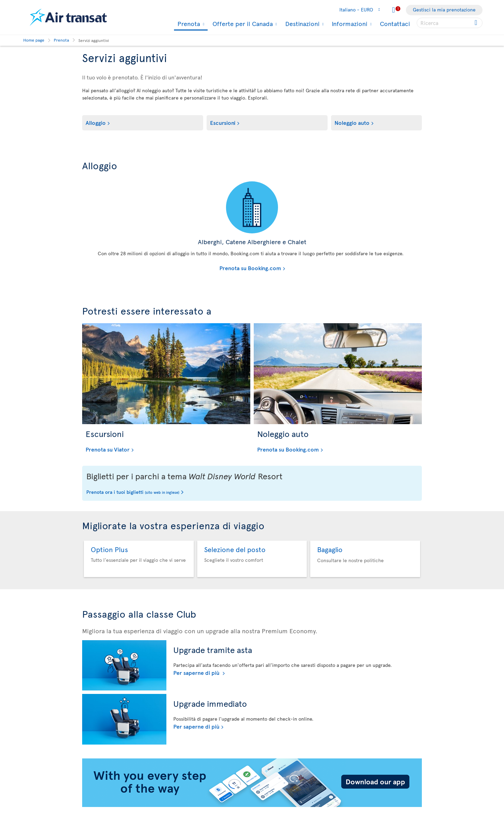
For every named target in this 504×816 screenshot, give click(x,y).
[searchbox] (450, 23)
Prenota (188, 24)
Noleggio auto (352, 122)
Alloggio (96, 122)
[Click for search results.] (476, 23)
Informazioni (349, 24)
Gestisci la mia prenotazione (444, 10)
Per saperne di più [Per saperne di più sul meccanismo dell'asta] (197, 672)
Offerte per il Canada (242, 24)
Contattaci (395, 23)
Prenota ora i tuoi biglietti (133, 492)
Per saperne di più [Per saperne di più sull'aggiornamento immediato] (196, 726)
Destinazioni (302, 24)
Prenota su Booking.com (183, 268)
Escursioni (223, 122)
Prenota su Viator (108, 449)
